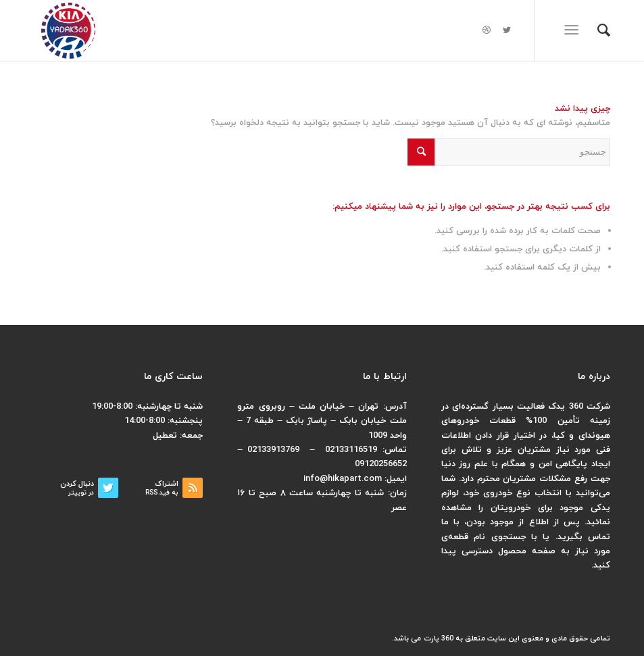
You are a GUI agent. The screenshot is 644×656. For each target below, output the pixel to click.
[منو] (574, 30)
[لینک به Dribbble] (487, 30)
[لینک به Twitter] (507, 30)
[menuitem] (597, 30)
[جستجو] (597, 30)
